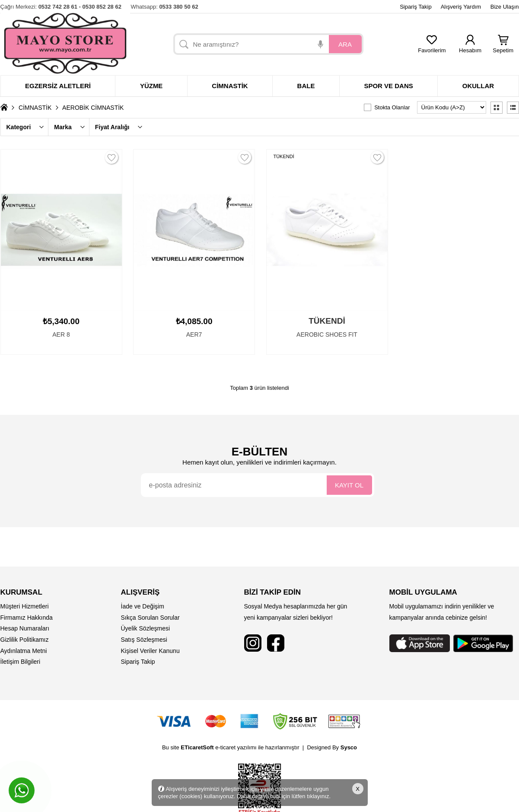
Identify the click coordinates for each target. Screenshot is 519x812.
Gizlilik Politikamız (25, 640)
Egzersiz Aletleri (58, 86)
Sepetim (503, 48)
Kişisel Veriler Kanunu (150, 651)
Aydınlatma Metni (24, 651)
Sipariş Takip (416, 7)
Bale (306, 86)
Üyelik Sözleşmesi (146, 628)
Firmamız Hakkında (27, 618)
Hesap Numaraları (25, 628)
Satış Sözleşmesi (144, 640)
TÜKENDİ (284, 156)
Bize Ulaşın (505, 7)
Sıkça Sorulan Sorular (150, 618)
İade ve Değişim (143, 606)
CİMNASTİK (35, 108)
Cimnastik (230, 86)
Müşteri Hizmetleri (25, 606)
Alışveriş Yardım (461, 7)
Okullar (478, 86)
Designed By (332, 747)
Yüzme (151, 86)
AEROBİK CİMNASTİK (93, 108)
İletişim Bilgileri (21, 662)
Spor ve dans (388, 86)
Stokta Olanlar (392, 107)
